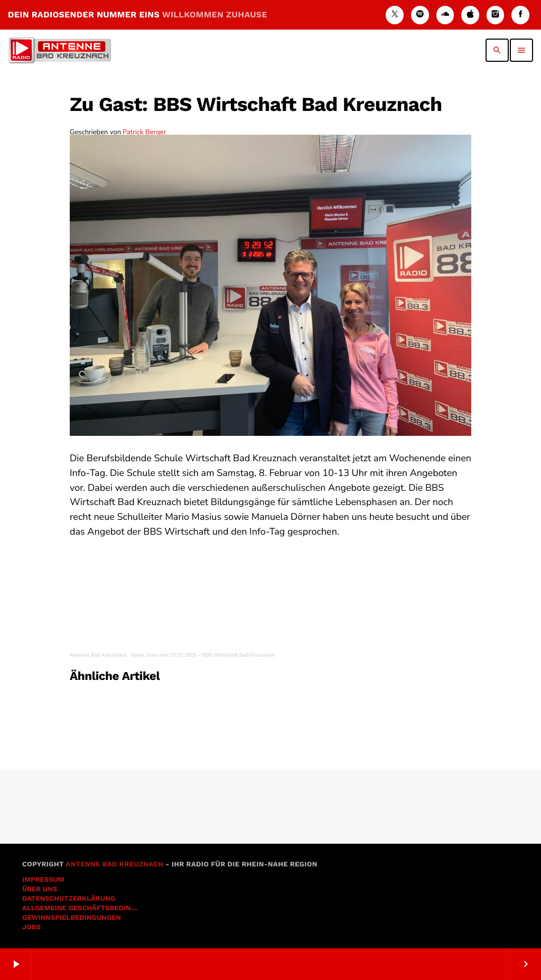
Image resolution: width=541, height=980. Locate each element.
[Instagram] (496, 15)
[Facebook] (520, 15)
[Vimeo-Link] (60, 50)
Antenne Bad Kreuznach (98, 655)
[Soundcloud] (445, 15)
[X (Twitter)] (395, 15)
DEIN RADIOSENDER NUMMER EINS (138, 15)
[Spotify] (420, 15)
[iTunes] (470, 15)
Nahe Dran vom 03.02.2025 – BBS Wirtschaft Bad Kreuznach (203, 655)
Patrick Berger (144, 132)
